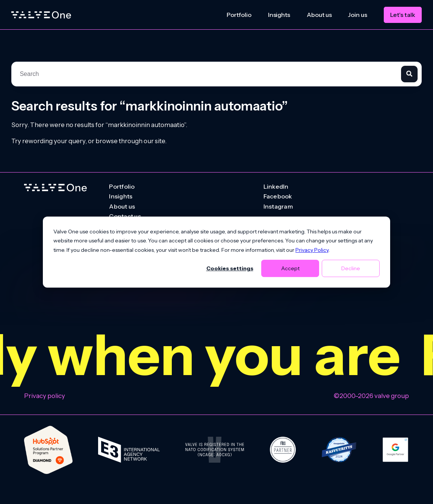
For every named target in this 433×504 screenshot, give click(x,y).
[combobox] (206, 74)
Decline (351, 268)
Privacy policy (45, 396)
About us (319, 15)
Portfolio (239, 15)
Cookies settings (230, 268)
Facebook (278, 197)
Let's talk (403, 15)
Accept (290, 268)
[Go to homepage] (55, 188)
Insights (279, 15)
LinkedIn (276, 187)
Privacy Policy (312, 250)
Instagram (278, 207)
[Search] (409, 74)
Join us (357, 15)
